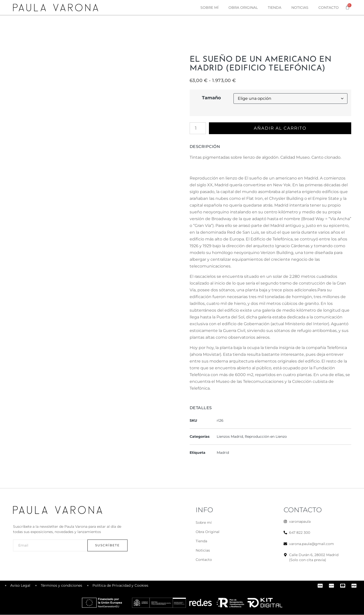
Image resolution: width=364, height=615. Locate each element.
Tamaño (211, 98)
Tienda (275, 8)
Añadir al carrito (281, 128)
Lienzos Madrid (230, 437)
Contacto (329, 8)
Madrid (223, 453)
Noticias (300, 8)
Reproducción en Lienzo (266, 437)
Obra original (243, 8)
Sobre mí (209, 8)
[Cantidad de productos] (198, 128)
